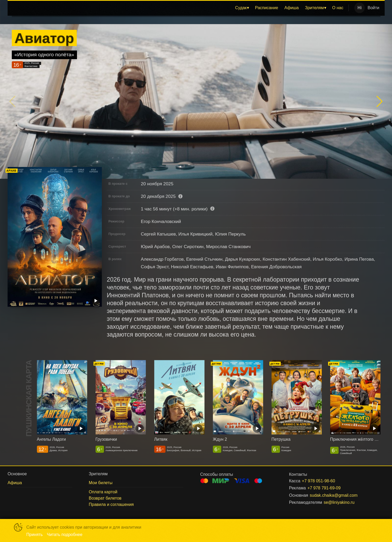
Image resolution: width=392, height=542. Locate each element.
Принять (35, 535)
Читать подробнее (65, 535)
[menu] (180, 8)
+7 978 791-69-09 (324, 488)
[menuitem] (242, 8)
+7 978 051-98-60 (319, 481)
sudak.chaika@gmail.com (334, 495)
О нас (338, 8)
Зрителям (314, 8)
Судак (241, 8)
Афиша (292, 8)
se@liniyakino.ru (339, 502)
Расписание (267, 8)
